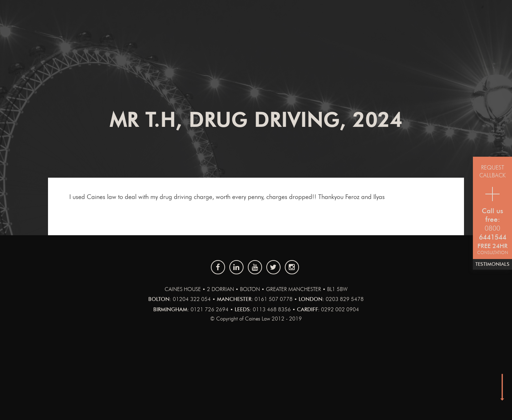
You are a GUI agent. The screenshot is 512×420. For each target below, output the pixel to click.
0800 (492, 229)
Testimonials (492, 264)
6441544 (493, 238)
